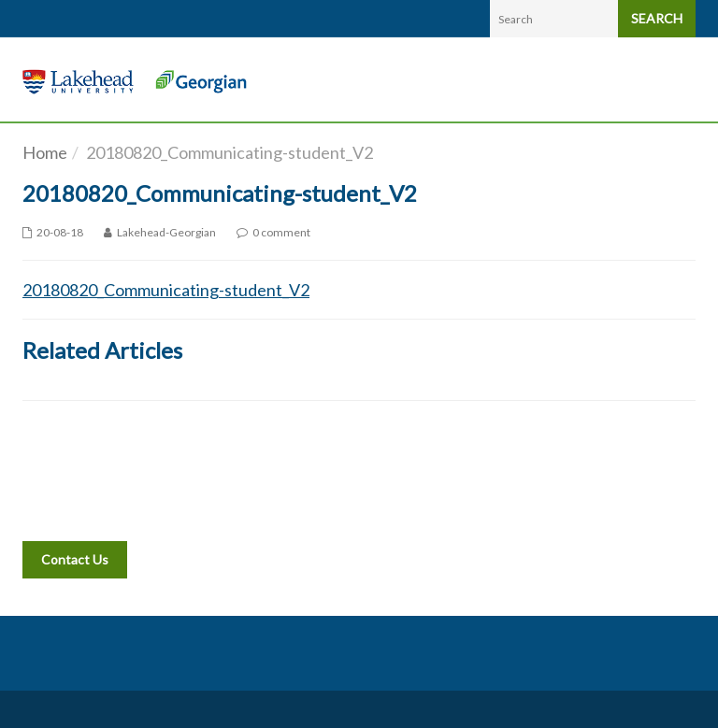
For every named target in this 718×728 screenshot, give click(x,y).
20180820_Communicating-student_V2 (166, 290)
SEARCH (657, 18)
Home (45, 152)
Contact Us (75, 559)
